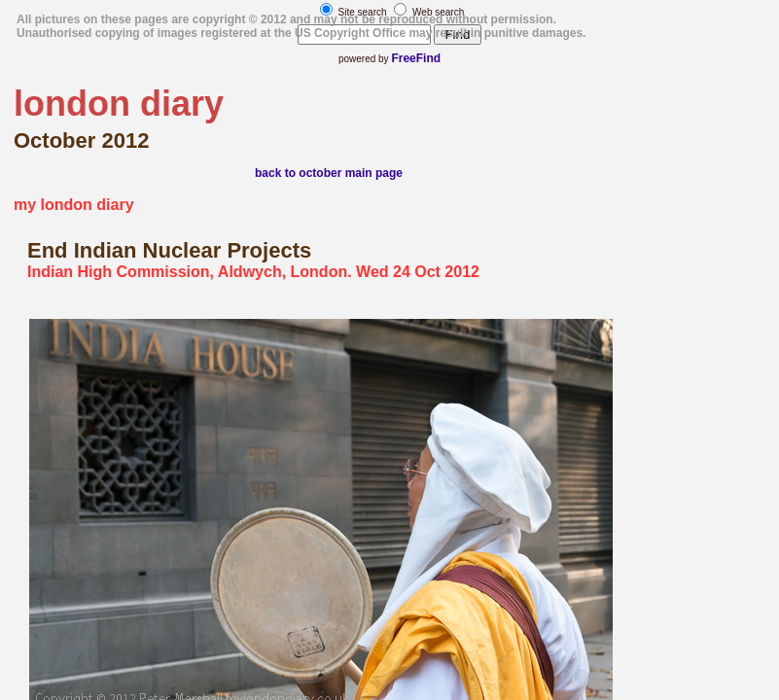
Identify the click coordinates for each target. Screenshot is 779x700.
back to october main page (329, 173)
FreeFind (416, 58)
